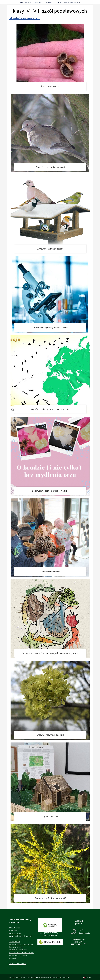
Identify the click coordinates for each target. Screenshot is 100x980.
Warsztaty (49, 2)
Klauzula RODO (14, 942)
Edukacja (38, 2)
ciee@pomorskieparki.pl (23, 936)
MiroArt (87, 977)
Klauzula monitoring (16, 947)
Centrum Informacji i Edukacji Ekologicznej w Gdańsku (38, 977)
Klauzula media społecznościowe (21, 944)
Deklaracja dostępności (17, 964)
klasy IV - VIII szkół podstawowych (69, 2)
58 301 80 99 (16, 933)
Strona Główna (25, 2)
